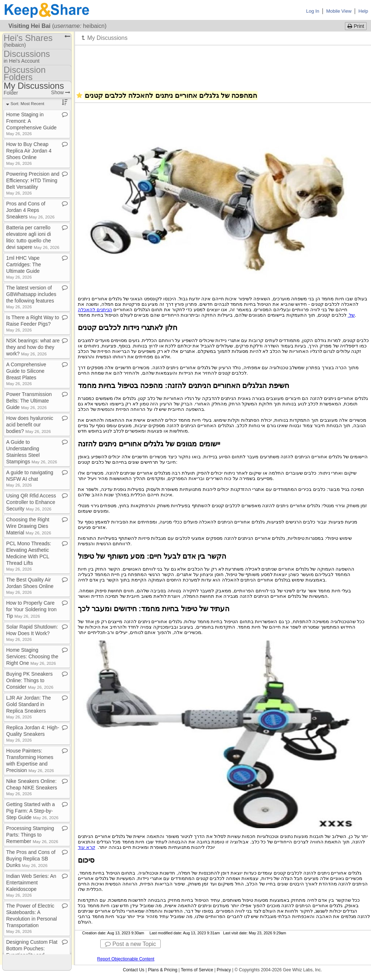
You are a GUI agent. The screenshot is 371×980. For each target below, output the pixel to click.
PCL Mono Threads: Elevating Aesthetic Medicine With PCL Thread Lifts (29, 556)
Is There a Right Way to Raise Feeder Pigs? (33, 323)
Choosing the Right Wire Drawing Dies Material (29, 526)
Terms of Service (197, 970)
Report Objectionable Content (126, 959)
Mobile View (339, 11)
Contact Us (133, 970)
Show (61, 92)
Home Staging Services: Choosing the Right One (32, 656)
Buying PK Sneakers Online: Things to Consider (30, 680)
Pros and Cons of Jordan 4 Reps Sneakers (30, 210)
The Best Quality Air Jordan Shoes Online (30, 586)
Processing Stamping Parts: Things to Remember (32, 835)
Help (363, 11)
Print (356, 26)
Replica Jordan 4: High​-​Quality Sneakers (33, 733)
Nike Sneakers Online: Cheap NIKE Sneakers (32, 787)
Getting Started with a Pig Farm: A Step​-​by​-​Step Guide (32, 811)
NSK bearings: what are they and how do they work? (33, 347)
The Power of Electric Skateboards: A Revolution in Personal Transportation (31, 918)
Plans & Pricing (163, 970)
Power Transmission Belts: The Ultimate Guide (29, 401)
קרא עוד (87, 847)
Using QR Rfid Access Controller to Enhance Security (31, 502)
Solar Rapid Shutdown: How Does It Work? (32, 633)
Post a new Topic (130, 944)
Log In (313, 11)
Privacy (224, 970)
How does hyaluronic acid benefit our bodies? (30, 425)
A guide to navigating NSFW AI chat (30, 478)
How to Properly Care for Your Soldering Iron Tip (31, 609)
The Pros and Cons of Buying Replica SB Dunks (31, 859)
